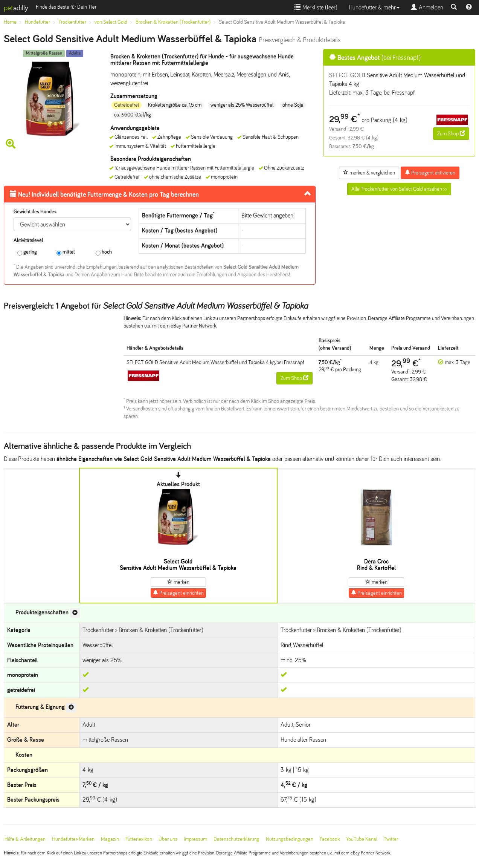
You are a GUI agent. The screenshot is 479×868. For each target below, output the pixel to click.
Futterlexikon (139, 839)
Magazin (110, 839)
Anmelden (427, 7)
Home (10, 22)
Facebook (330, 839)
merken (178, 582)
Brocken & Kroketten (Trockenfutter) (173, 22)
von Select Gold (111, 22)
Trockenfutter (72, 22)
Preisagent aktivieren (430, 173)
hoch (104, 252)
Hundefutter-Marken (73, 839)
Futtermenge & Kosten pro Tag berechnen (104, 194)
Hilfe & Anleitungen (25, 839)
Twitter (391, 839)
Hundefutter (37, 22)
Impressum (195, 839)
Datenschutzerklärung (236, 839)
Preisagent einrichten (178, 593)
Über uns (168, 839)
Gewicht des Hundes (35, 212)
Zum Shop (451, 133)
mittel (66, 252)
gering (27, 252)
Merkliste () (316, 7)
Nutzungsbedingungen (290, 839)
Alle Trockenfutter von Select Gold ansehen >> (399, 189)
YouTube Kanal (362, 839)
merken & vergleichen (369, 173)
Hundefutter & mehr (374, 7)
